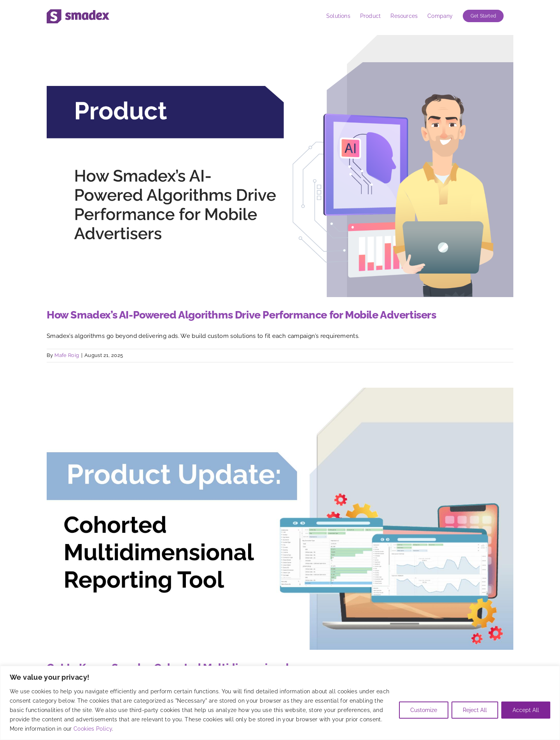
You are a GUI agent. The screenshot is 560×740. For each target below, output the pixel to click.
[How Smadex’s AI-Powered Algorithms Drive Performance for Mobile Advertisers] (280, 166)
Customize (424, 710)
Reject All (475, 710)
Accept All (526, 710)
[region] (280, 703)
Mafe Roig (67, 355)
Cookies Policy (93, 729)
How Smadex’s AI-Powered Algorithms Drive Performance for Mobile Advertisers (241, 315)
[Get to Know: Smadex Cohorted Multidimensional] (280, 519)
